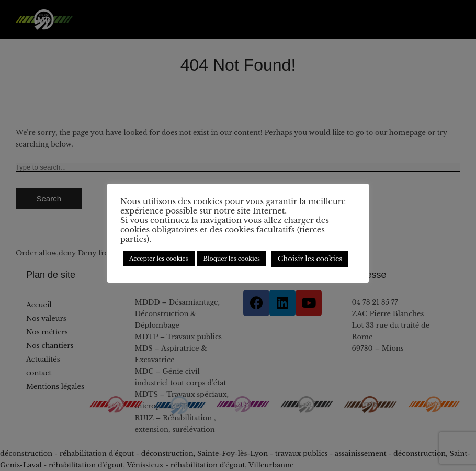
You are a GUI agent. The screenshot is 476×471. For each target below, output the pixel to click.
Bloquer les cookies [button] (232, 259)
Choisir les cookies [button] (310, 259)
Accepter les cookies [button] (159, 259)
